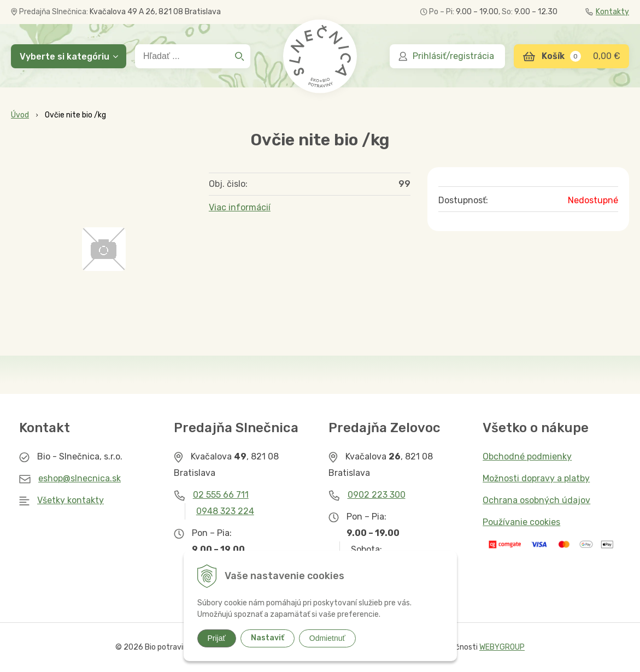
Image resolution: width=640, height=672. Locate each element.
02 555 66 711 (221, 495)
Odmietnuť (327, 638)
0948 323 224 (225, 511)
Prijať (217, 638)
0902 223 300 (377, 495)
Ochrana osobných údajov (536, 500)
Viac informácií (240, 207)
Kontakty (607, 12)
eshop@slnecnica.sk (80, 478)
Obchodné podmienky (527, 456)
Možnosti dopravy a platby (536, 478)
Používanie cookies (521, 522)
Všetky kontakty (71, 500)
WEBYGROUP (502, 647)
